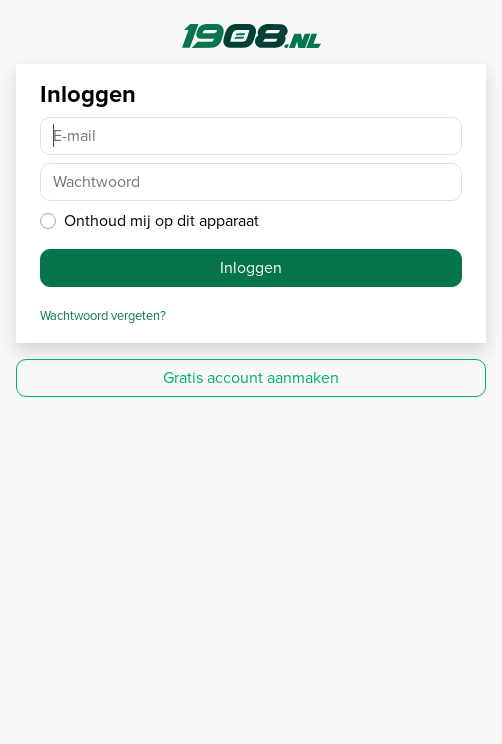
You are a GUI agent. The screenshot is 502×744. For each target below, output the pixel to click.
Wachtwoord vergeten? (103, 315)
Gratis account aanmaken (251, 377)
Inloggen (251, 267)
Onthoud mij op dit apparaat (161, 220)
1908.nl (251, 36)
